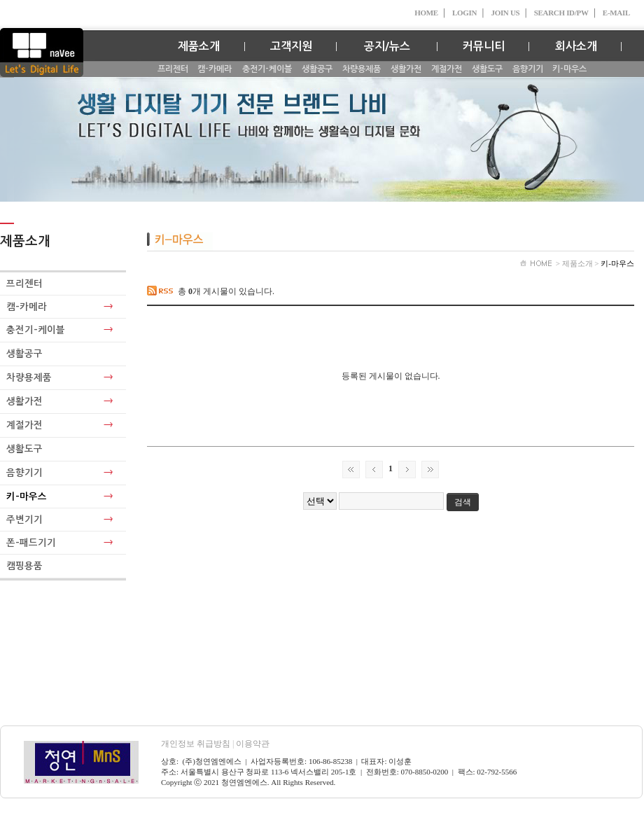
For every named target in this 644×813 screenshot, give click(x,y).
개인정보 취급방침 (198, 744)
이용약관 (253, 744)
